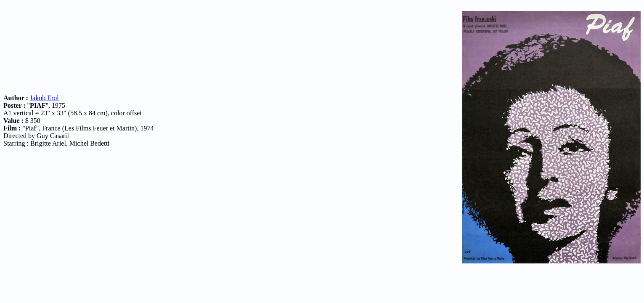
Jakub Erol (44, 98)
